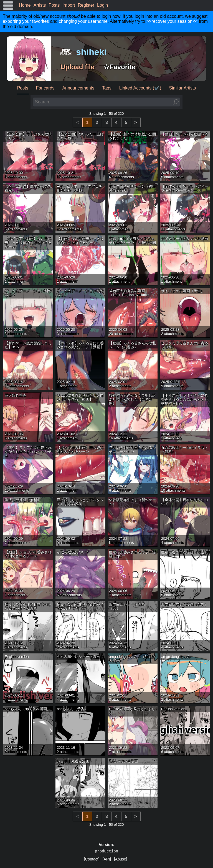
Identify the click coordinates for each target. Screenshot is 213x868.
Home (25, 5)
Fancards (45, 88)
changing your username (83, 21)
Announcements (78, 88)
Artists (40, 5)
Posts (54, 5)
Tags (107, 88)
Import (69, 5)
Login (102, 5)
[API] (107, 859)
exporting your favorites (26, 21)
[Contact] (92, 859)
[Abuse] (121, 859)
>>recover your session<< (172, 21)
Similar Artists (182, 88)
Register (86, 5)
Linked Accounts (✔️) (140, 88)
